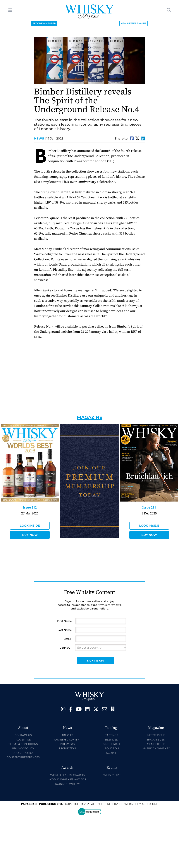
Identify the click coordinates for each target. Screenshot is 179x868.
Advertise (23, 740)
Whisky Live (112, 775)
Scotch (112, 753)
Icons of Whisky (67, 784)
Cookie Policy (23, 753)
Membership (156, 744)
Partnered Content (67, 739)
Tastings (112, 735)
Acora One (150, 804)
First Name (64, 621)
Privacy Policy (23, 748)
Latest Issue (156, 735)
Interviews (67, 744)
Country (65, 648)
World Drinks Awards (67, 775)
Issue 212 (30, 507)
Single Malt (112, 744)
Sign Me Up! (95, 661)
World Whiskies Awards (67, 779)
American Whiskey (156, 748)
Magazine (90, 417)
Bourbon (112, 748)
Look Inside (30, 526)
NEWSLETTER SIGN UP (134, 23)
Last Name (65, 630)
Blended (112, 740)
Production (67, 748)
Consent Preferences (23, 757)
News (40, 138)
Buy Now (30, 535)
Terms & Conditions (23, 744)
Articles (67, 735)
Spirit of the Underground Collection (82, 156)
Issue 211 (149, 507)
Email (67, 639)
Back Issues (156, 740)
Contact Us (23, 735)
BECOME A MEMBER (44, 23)
